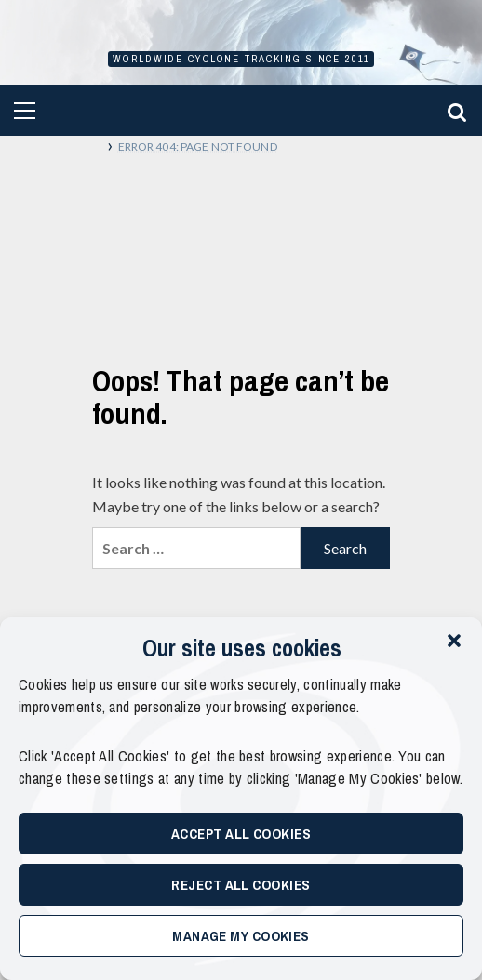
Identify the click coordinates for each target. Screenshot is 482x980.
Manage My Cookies (241, 936)
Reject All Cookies (241, 885)
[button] (454, 641)
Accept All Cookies (241, 834)
